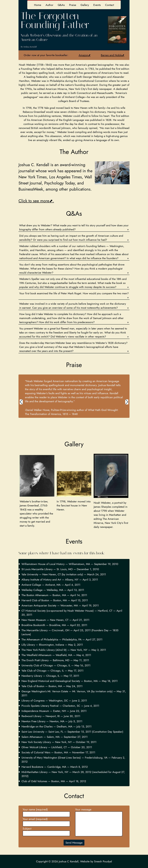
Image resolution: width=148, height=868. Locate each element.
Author (49, 5)
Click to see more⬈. (36, 201)
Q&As (61, 5)
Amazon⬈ (85, 55)
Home (38, 5)
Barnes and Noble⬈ (113, 55)
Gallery (85, 5)
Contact (110, 5)
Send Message (74, 843)
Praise (73, 5)
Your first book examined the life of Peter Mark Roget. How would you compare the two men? (74, 293)
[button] (21, 402)
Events (97, 5)
